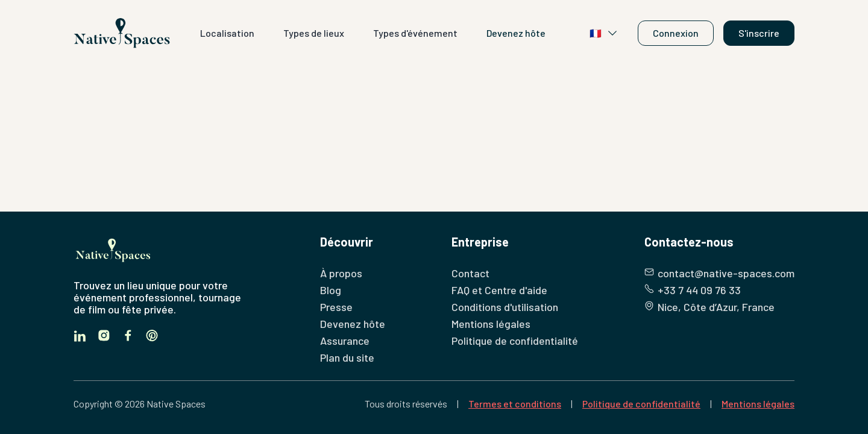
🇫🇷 (604, 33)
